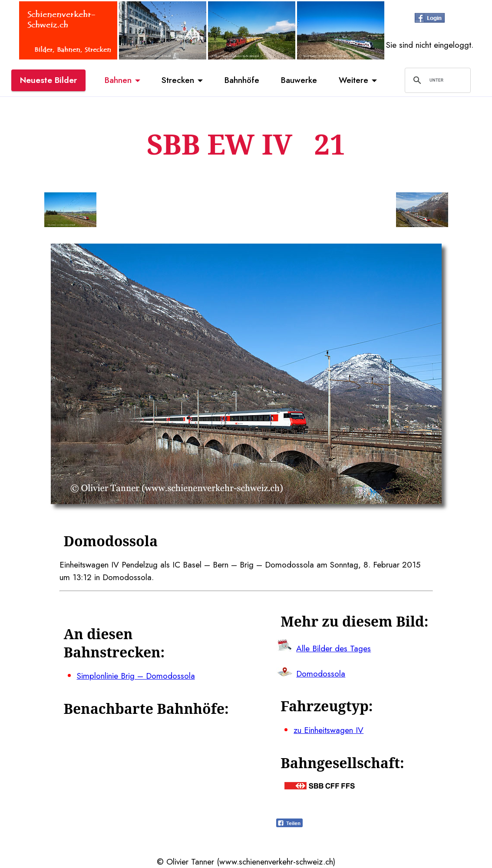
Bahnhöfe (242, 80)
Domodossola (321, 673)
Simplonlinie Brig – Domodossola (136, 676)
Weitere (353, 80)
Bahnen (118, 80)
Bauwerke (299, 80)
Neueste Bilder (48, 80)
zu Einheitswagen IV (329, 730)
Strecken (178, 80)
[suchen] (436, 80)
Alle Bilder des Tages (334, 648)
